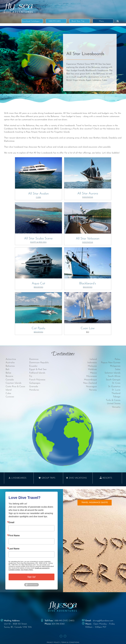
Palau (118, 359)
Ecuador (33, 366)
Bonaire (9, 376)
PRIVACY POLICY (53, 643)
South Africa (114, 376)
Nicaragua (91, 387)
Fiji (31, 376)
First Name (14, 536)
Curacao (10, 397)
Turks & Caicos (113, 400)
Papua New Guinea (111, 363)
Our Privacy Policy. (27, 570)
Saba (118, 369)
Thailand (116, 393)
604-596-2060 (58, 624)
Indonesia (92, 363)
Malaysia (92, 366)
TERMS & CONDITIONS (70, 643)
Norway (93, 390)
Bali (8, 369)
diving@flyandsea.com (103, 621)
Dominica (34, 359)
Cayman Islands (13, 383)
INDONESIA (88, 197)
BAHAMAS (38, 287)
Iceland (93, 359)
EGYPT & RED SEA (38, 242)
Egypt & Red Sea (38, 369)
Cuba (8, 393)
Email (11, 522)
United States (114, 404)
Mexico (93, 373)
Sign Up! (31, 577)
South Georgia (113, 380)
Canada (10, 380)
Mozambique (90, 380)
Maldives (92, 369)
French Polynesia (37, 380)
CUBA (38, 197)
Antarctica (11, 359)
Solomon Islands (112, 373)
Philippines (115, 366)
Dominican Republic (39, 363)
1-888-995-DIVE (61, 621)
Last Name (14, 549)
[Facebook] (61, 636)
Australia (10, 363)
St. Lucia (116, 390)
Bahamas (10, 366)
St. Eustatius (114, 387)
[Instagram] (65, 636)
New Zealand (90, 383)
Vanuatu (116, 407)
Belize (8, 373)
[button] (118, 21)
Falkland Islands (37, 373)
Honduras (34, 390)
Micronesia (92, 376)
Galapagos (35, 383)
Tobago (117, 397)
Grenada (34, 387)
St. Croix (116, 383)
